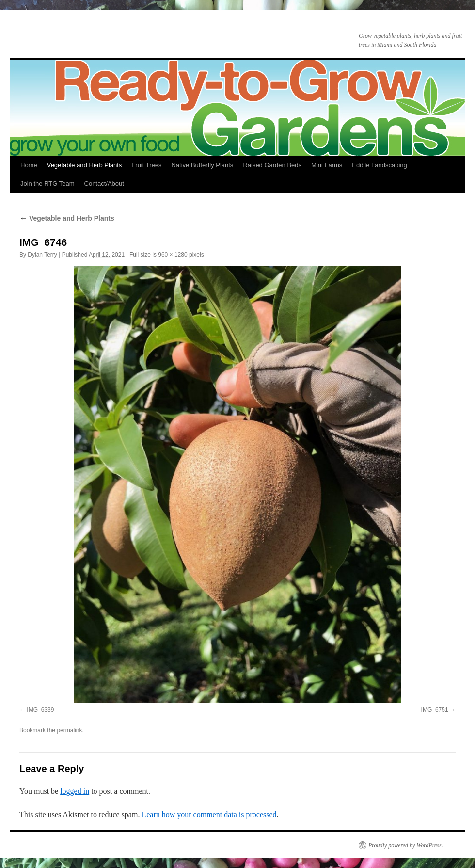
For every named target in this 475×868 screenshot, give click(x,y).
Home (29, 165)
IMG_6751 (435, 710)
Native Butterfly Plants (202, 165)
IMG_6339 (40, 710)
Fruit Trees (146, 165)
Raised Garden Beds (272, 165)
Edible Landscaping (379, 165)
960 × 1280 (173, 255)
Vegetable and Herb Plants (85, 165)
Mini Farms (327, 165)
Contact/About (104, 184)
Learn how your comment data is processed (209, 814)
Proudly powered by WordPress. (406, 845)
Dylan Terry (42, 255)
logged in (75, 791)
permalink (69, 730)
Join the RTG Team (47, 184)
